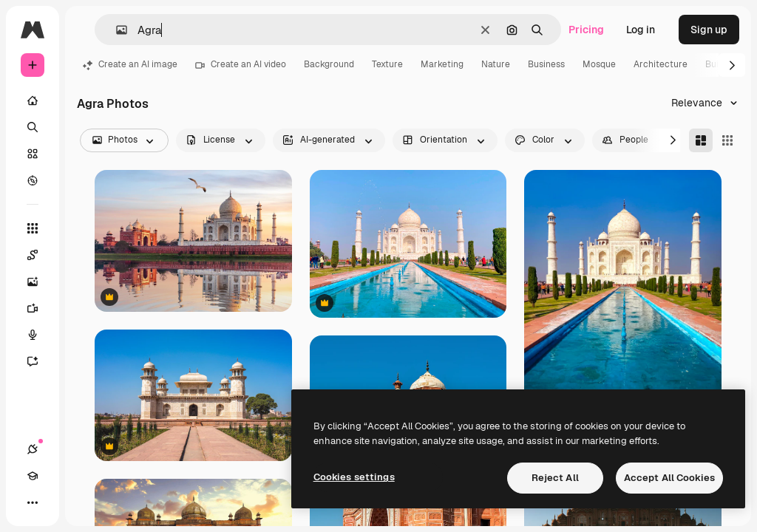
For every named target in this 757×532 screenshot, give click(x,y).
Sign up (709, 30)
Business (546, 64)
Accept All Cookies (669, 478)
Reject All (555, 478)
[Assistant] (40, 361)
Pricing (586, 30)
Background (329, 64)
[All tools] (33, 228)
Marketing (442, 64)
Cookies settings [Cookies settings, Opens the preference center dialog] (354, 477)
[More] (33, 502)
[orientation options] (445, 140)
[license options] (221, 140)
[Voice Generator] (40, 335)
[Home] (33, 100)
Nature (496, 64)
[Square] (727, 140)
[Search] (33, 127)
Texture (387, 64)
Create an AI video (241, 64)
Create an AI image (130, 64)
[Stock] (33, 154)
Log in (641, 30)
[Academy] (33, 476)
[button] (116, 30)
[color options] (545, 140)
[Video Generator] (40, 308)
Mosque (599, 64)
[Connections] (33, 449)
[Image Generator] (40, 282)
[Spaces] (40, 255)
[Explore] (33, 180)
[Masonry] (701, 140)
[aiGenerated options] (329, 140)
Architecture (661, 64)
